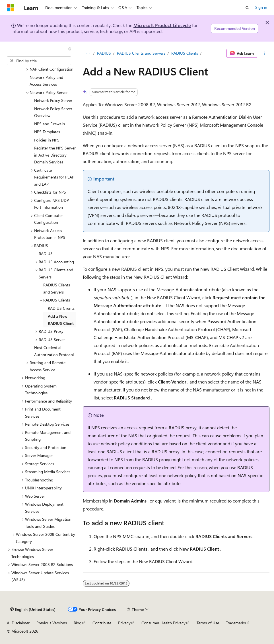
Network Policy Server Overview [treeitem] (53, 112)
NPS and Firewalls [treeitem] (50, 124)
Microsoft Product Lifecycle (162, 25)
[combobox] (39, 61)
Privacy (124, 623)
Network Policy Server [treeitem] (53, 100)
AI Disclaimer (18, 623)
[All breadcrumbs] (88, 53)
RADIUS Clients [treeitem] (61, 308)
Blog (78, 623)
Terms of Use (208, 623)
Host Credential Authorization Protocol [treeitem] (54, 351)
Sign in (261, 7)
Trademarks (236, 623)
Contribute (102, 623)
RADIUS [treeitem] (46, 254)
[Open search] (247, 8)
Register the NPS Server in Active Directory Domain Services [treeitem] (55, 155)
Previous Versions (52, 623)
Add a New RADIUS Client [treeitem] (61, 320)
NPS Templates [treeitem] (47, 132)
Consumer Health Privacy (163, 623)
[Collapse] (70, 49)
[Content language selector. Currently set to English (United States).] (33, 610)
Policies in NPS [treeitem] (47, 140)
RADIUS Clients (185, 53)
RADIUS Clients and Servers (141, 53)
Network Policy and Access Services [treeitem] (46, 81)
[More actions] (264, 53)
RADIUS (104, 53)
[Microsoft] (11, 8)
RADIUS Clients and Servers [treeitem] (57, 288)
